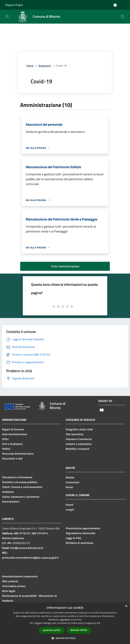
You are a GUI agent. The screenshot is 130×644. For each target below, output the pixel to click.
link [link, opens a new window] (98, 623)
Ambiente (8, 492)
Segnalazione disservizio (81, 533)
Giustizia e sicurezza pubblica (20, 482)
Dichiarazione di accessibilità (19, 596)
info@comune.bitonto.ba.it (27, 548)
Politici (6, 449)
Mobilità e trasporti (78, 449)
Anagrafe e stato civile (79, 429)
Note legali (9, 591)
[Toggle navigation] (7, 16)
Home (30, 66)
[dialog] (65, 623)
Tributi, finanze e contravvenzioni (22, 487)
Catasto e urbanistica (79, 444)
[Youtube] (102, 410)
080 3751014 (40, 533)
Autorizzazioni (11, 501)
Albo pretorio (10, 581)
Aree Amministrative (15, 434)
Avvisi (69, 487)
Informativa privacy (14, 586)
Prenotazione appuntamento (83, 528)
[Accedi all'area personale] (115, 5)
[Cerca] (123, 17)
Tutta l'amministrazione (65, 266)
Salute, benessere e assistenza (21, 497)
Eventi (70, 505)
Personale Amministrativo (18, 454)
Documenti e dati (12, 458)
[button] (65, 638)
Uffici (5, 439)
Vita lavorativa (74, 434)
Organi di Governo (13, 429)
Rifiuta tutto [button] (79, 630)
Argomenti (45, 66)
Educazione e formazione (17, 477)
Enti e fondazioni (12, 444)
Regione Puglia (14, 5)
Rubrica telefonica (13, 538)
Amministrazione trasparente (20, 576)
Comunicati (72, 482)
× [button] (126, 606)
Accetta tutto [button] (52, 630)
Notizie (70, 477)
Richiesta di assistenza (80, 543)
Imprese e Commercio (79, 439)
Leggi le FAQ (73, 538)
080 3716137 (22, 533)
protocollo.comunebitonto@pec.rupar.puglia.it (30, 558)
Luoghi (70, 509)
